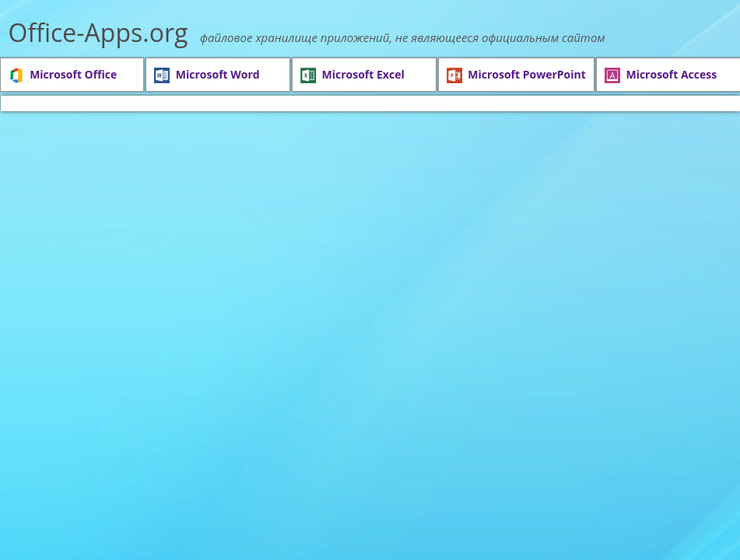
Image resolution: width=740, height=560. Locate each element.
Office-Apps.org (98, 32)
